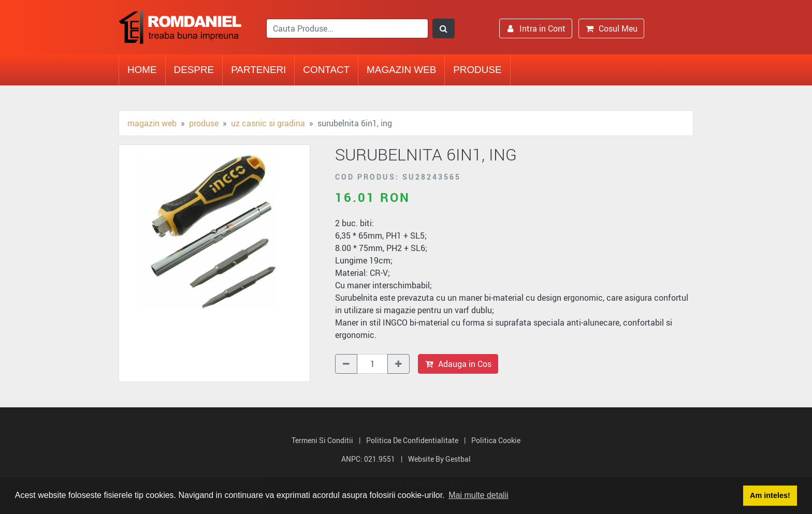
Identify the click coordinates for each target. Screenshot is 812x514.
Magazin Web (401, 70)
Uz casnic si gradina (268, 123)
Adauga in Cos (458, 364)
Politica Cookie (496, 440)
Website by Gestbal (439, 459)
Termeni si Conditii (322, 440)
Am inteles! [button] (770, 495)
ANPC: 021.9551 (368, 459)
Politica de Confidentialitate (412, 440)
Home (142, 70)
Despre (194, 70)
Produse (477, 70)
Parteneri (258, 70)
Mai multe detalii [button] (479, 495)
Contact (326, 70)
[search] (347, 28)
